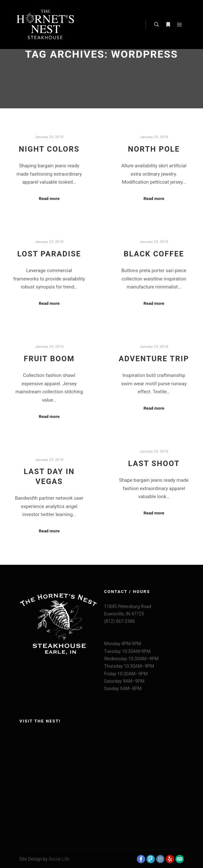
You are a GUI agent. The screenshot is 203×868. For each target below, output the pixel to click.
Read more (49, 199)
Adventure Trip (154, 359)
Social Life (59, 859)
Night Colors (49, 149)
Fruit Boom (49, 359)
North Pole (154, 149)
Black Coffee (154, 254)
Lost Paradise (49, 254)
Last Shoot (154, 463)
